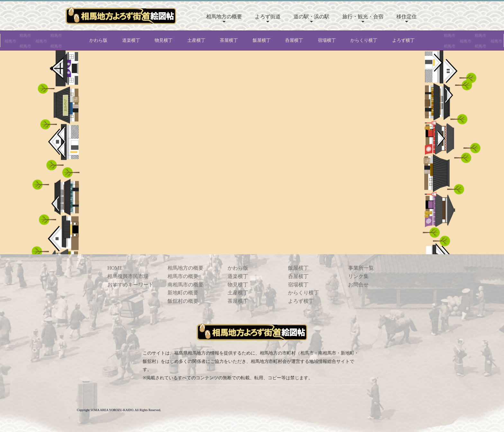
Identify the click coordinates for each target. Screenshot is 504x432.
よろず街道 (268, 17)
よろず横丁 (403, 40)
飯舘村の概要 (183, 301)
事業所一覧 (361, 268)
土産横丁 (196, 40)
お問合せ (358, 285)
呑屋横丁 (294, 40)
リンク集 (358, 276)
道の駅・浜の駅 (311, 17)
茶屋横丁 (229, 40)
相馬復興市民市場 (128, 276)
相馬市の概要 (183, 276)
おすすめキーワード (130, 285)
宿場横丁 (327, 40)
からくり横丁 (364, 40)
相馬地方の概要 (224, 17)
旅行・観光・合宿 (363, 17)
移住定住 (407, 17)
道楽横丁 (131, 40)
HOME (115, 268)
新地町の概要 (183, 293)
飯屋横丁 (262, 40)
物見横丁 (164, 40)
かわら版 (98, 40)
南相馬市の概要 (185, 285)
